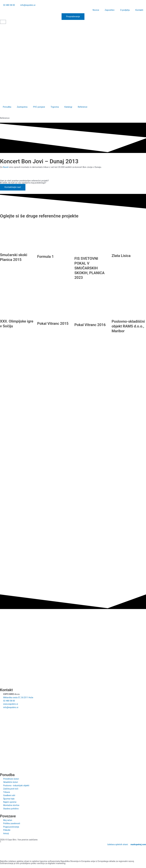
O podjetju (125, 10)
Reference (83, 107)
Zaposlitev (110, 10)
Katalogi (68, 107)
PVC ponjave (39, 107)
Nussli (6, 167)
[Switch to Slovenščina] (3, 27)
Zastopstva (22, 107)
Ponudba (7, 107)
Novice (96, 10)
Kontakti (139, 10)
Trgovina (55, 107)
